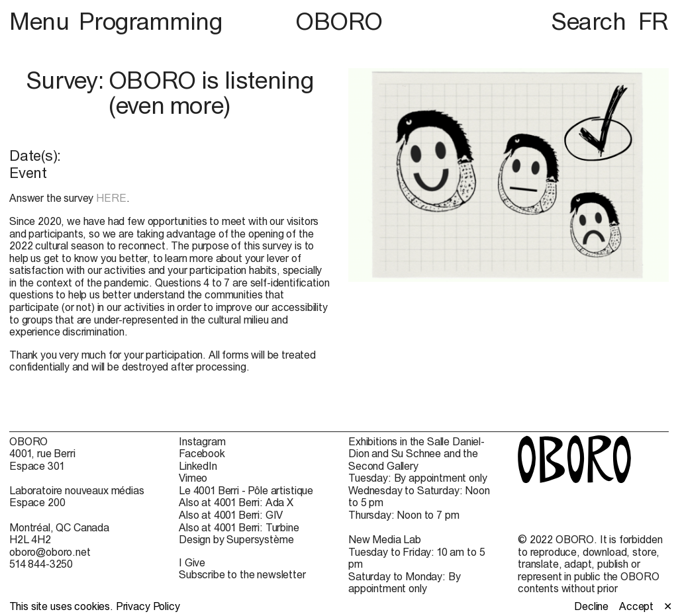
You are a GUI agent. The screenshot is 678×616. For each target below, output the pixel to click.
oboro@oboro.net (50, 552)
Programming (150, 21)
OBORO (339, 22)
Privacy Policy (148, 606)
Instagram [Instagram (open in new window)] (202, 441)
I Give (192, 562)
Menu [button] (42, 21)
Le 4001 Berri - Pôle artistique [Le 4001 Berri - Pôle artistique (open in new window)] (246, 490)
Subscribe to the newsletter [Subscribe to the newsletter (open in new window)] (242, 574)
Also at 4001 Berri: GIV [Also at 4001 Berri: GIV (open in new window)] (231, 515)
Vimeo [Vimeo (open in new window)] (193, 478)
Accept (636, 606)
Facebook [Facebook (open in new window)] (202, 453)
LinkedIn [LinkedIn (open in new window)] (198, 466)
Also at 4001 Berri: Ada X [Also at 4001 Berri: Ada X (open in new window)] (236, 502)
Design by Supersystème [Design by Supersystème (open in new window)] (236, 539)
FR (654, 21)
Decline (591, 606)
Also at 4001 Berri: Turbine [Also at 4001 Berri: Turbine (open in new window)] (239, 527)
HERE (111, 198)
